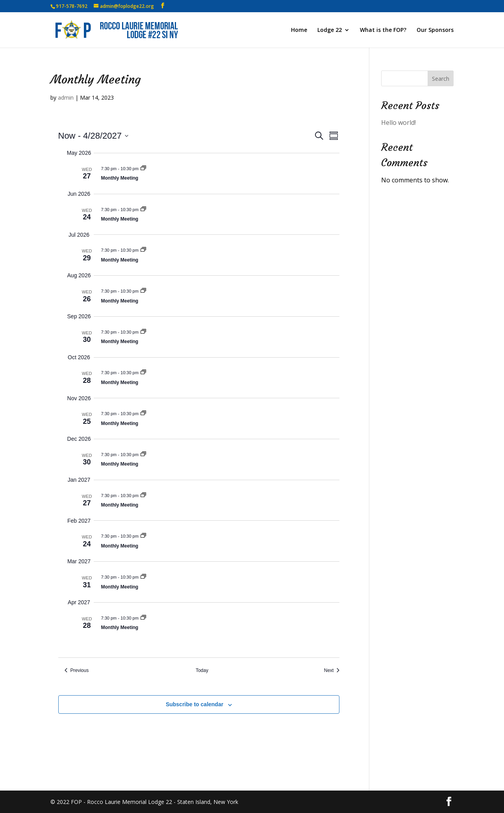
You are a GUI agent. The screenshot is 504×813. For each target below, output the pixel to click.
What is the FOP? (383, 30)
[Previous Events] (77, 671)
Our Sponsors (435, 30)
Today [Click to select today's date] (202, 670)
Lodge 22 (330, 30)
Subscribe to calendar (195, 704)
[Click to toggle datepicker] (93, 136)
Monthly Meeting (120, 178)
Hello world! (398, 123)
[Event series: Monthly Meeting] (143, 169)
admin (66, 97)
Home (299, 30)
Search (441, 79)
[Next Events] (332, 671)
